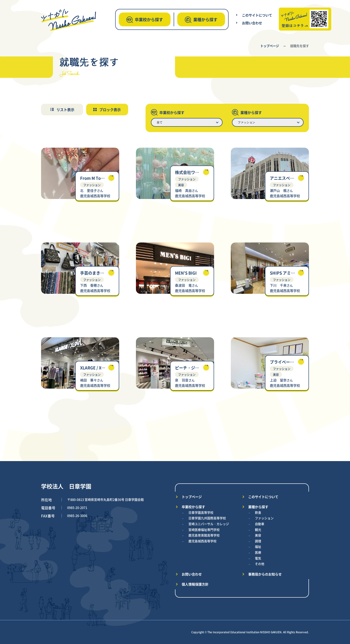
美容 (258, 535)
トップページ (270, 46)
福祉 (258, 547)
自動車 (260, 524)
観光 (258, 530)
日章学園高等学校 (201, 512)
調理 (258, 541)
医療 (258, 552)
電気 (258, 558)
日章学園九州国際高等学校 (207, 518)
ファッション (264, 518)
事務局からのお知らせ (265, 574)
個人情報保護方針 (195, 584)
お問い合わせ (252, 23)
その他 (260, 564)
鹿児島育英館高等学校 (204, 535)
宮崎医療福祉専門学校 (204, 530)
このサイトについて (257, 15)
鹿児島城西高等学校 (202, 541)
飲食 (258, 512)
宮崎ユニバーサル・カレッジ (209, 524)
